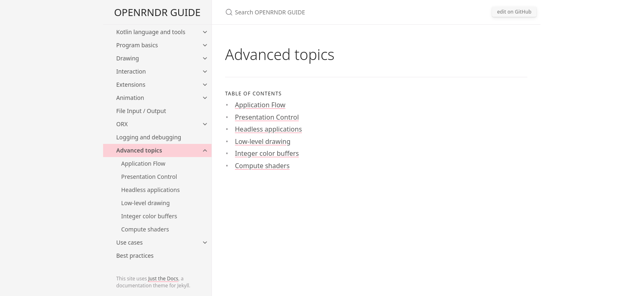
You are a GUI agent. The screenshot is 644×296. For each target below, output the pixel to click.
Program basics (137, 45)
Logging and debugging (149, 137)
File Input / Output (141, 111)
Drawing (128, 58)
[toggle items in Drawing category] (205, 58)
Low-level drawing (145, 203)
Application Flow (143, 163)
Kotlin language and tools (151, 32)
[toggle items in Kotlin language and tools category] (205, 32)
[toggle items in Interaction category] (205, 72)
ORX (122, 124)
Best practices (135, 256)
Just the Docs (163, 279)
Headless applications (151, 190)
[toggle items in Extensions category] (205, 85)
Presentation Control (149, 177)
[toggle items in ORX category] (205, 124)
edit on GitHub (514, 12)
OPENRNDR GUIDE (158, 12)
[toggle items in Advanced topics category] (205, 150)
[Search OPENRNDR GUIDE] (322, 12)
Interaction (131, 71)
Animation (130, 98)
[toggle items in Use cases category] (205, 243)
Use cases (129, 242)
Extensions (131, 84)
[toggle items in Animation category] (205, 98)
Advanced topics (139, 150)
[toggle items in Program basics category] (205, 45)
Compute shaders (145, 229)
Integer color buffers (149, 216)
